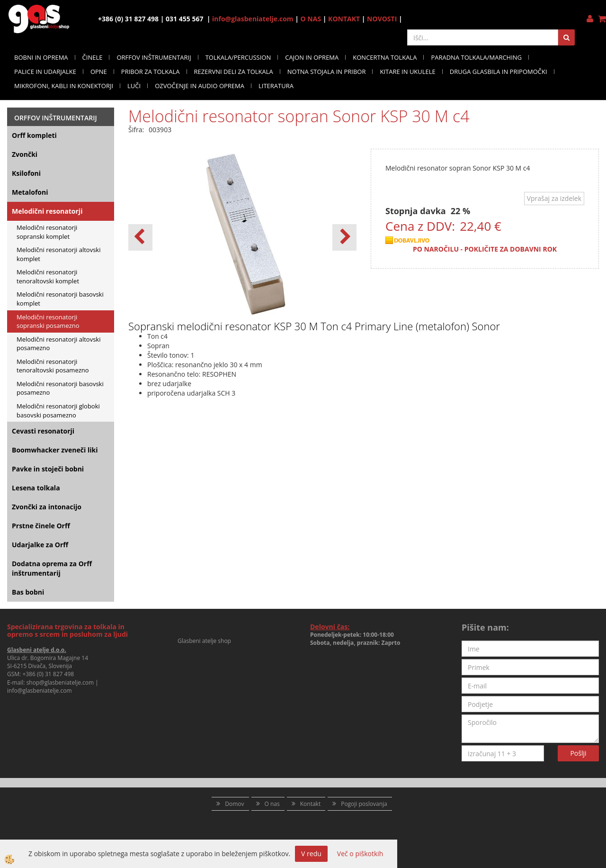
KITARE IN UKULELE (407, 72)
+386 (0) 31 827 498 (48, 674)
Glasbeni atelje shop (204, 641)
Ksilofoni (26, 173)
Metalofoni (30, 192)
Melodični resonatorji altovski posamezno (58, 344)
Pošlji (578, 753)
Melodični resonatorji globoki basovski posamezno (58, 411)
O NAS (311, 19)
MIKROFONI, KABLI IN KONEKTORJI (64, 86)
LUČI (134, 86)
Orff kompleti (34, 135)
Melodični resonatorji (47, 211)
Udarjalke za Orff (40, 545)
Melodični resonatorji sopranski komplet (47, 232)
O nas (272, 804)
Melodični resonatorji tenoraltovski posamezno (53, 366)
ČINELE (93, 57)
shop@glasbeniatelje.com (60, 683)
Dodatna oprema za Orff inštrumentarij (52, 568)
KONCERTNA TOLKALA (385, 57)
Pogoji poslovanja (364, 804)
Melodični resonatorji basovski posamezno (60, 388)
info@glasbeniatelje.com (253, 19)
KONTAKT (344, 19)
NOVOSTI (382, 19)
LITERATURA (276, 86)
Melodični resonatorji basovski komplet (60, 299)
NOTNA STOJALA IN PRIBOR (327, 72)
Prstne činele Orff (41, 526)
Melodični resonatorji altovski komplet (58, 254)
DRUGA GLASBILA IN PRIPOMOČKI (499, 72)
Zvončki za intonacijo (47, 507)
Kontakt (310, 804)
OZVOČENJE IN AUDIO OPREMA (200, 86)
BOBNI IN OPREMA (41, 57)
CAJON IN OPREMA (312, 57)
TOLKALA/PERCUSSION (238, 57)
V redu (311, 854)
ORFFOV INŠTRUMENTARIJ (154, 57)
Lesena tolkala (36, 488)
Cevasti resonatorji (43, 431)
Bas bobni (28, 592)
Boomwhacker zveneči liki (55, 450)
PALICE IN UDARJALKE (45, 72)
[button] (344, 237)
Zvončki (25, 154)
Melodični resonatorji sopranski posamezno (48, 321)
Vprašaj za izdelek (554, 198)
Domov (234, 804)
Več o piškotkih (360, 854)
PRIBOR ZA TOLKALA (151, 72)
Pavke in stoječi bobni (48, 469)
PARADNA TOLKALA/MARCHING (476, 57)
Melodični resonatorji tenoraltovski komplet (48, 276)
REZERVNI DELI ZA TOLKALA (234, 72)
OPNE (99, 72)
